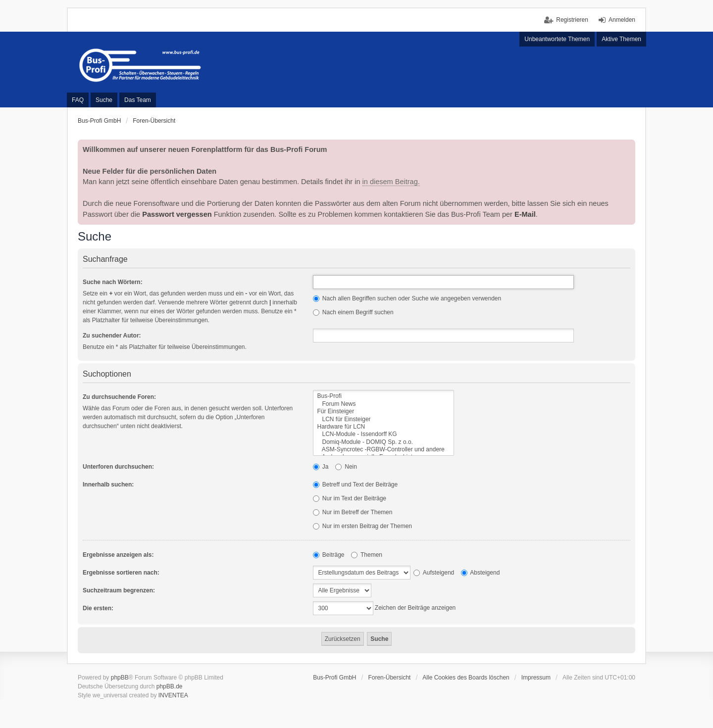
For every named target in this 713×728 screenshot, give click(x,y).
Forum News (383, 404)
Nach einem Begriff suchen (353, 312)
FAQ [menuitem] (78, 100)
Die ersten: (98, 608)
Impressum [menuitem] (536, 678)
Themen (367, 555)
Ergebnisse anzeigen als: (118, 555)
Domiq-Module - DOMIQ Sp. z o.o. (383, 442)
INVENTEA (173, 695)
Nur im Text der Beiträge (350, 498)
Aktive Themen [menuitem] (621, 39)
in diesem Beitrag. (391, 182)
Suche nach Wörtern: (113, 282)
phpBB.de (170, 686)
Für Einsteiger (383, 412)
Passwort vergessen (177, 214)
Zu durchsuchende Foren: (119, 397)
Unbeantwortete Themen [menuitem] (557, 39)
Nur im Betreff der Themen (353, 512)
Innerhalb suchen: (108, 485)
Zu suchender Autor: (112, 336)
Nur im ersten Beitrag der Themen (363, 526)
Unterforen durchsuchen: (118, 467)
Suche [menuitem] (104, 100)
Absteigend (481, 573)
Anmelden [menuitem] (622, 20)
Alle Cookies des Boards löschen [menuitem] (466, 678)
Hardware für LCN (383, 427)
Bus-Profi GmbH (334, 678)
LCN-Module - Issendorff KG (383, 434)
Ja (321, 467)
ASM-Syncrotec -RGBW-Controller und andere (383, 450)
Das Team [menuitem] (138, 100)
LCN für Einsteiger (383, 419)
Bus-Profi (383, 396)
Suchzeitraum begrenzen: (119, 590)
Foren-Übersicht (389, 678)
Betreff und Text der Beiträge (356, 485)
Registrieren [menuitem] (572, 20)
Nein (346, 467)
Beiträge (329, 555)
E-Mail (525, 214)
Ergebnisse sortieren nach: (121, 573)
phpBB (120, 678)
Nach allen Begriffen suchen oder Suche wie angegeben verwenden (407, 298)
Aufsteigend (434, 573)
